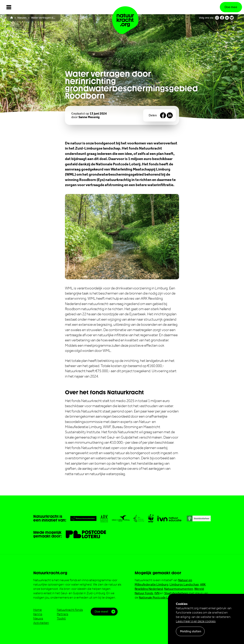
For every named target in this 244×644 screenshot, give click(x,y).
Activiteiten (41, 623)
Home (38, 610)
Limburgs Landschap (184, 584)
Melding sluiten (191, 631)
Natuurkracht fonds (70, 610)
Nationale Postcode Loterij (157, 597)
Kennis (38, 614)
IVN (157, 593)
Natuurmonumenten (179, 589)
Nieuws (22, 18)
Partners (62, 614)
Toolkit (61, 618)
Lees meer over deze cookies (196, 621)
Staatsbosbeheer (176, 593)
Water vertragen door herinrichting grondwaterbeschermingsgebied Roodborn (44, 18)
